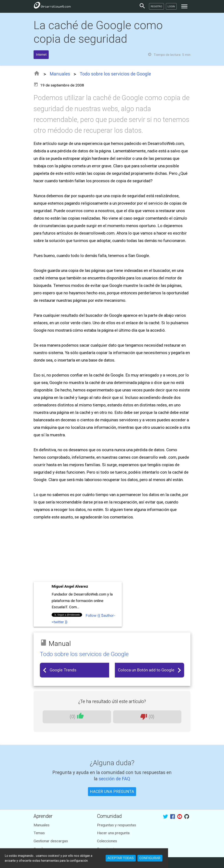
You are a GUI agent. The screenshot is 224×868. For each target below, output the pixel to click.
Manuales (60, 74)
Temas (39, 833)
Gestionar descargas (51, 841)
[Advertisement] (112, 551)
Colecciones (107, 841)
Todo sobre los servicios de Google (115, 74)
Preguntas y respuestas (117, 825)
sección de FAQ (114, 779)
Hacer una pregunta (113, 833)
